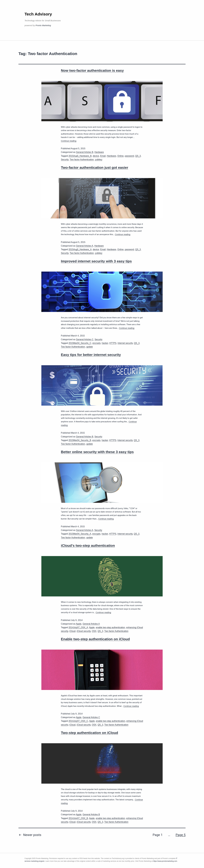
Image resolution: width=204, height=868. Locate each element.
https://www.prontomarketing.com (165, 861)
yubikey (99, 160)
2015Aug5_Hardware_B (80, 156)
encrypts (96, 343)
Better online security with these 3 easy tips (97, 452)
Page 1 (158, 835)
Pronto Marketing (43, 25)
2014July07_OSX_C (78, 721)
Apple (79, 624)
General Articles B (85, 152)
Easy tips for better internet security (91, 355)
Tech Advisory (38, 14)
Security (65, 160)
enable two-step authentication (110, 627)
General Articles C (85, 339)
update (90, 347)
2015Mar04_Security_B (80, 440)
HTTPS (113, 343)
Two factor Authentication (82, 160)
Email (103, 156)
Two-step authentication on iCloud (89, 733)
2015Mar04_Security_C (80, 343)
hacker (105, 343)
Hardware (99, 152)
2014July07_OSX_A (78, 627)
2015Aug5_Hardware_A (80, 249)
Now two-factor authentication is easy (92, 71)
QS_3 (138, 156)
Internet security (125, 343)
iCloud (72, 631)
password (129, 156)
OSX (94, 631)
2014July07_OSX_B (78, 818)
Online (120, 156)
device (96, 156)
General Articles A (85, 246)
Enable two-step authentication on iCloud (95, 639)
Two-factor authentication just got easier (95, 168)
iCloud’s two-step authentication (88, 546)
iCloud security (84, 631)
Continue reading (69, 141)
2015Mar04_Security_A (80, 534)
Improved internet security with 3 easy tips (96, 261)
